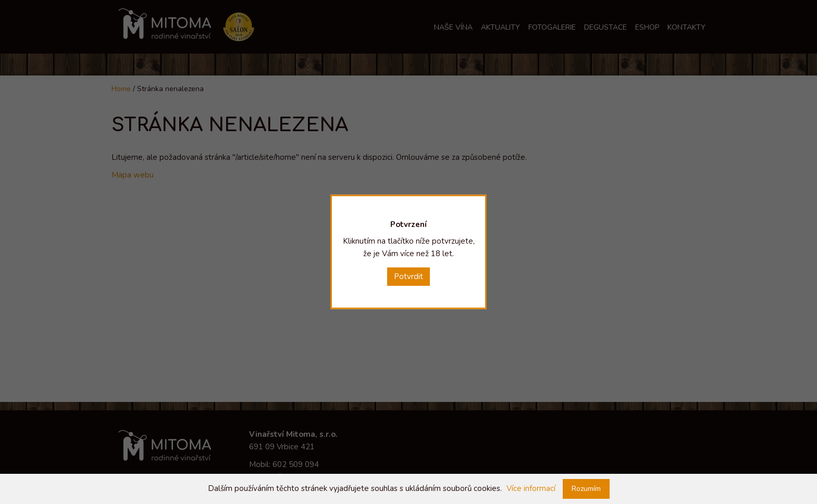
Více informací (531, 488)
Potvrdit (408, 276)
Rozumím (586, 489)
